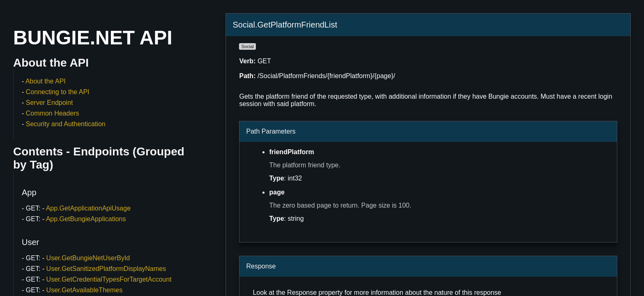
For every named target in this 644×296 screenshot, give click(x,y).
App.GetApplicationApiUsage (88, 208)
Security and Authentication (66, 124)
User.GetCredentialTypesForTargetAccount (109, 279)
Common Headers (53, 113)
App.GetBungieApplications (86, 219)
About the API (46, 81)
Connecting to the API (58, 92)
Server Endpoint (49, 103)
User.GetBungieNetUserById (88, 258)
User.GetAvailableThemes (85, 290)
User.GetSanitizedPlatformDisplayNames (106, 269)
